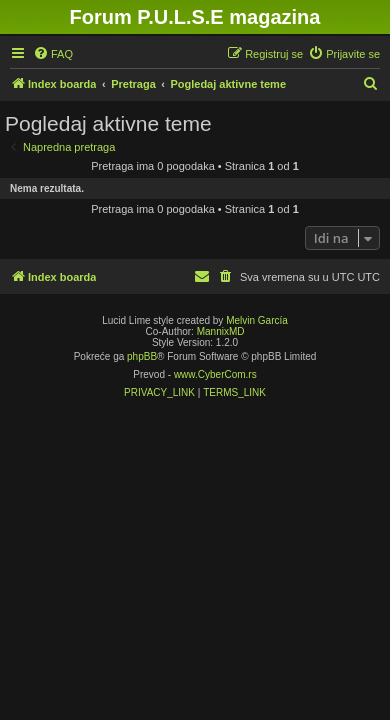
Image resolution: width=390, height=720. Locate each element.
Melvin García (257, 320)
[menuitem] (53, 54)
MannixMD (221, 331)
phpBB (142, 356)
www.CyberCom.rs (215, 374)
